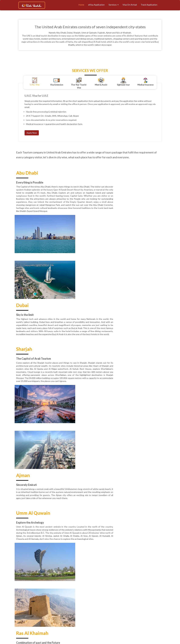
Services (114, 5)
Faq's (163, 605)
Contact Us (132, 605)
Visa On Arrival (130, 5)
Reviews (119, 605)
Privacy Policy (105, 605)
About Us (65, 600)
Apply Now (32, 133)
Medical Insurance (152, 600)
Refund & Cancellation (84, 605)
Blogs (167, 600)
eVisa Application (96, 5)
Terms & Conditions (61, 605)
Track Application (149, 5)
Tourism (97, 600)
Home (81, 5)
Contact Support (149, 605)
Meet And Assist (132, 600)
